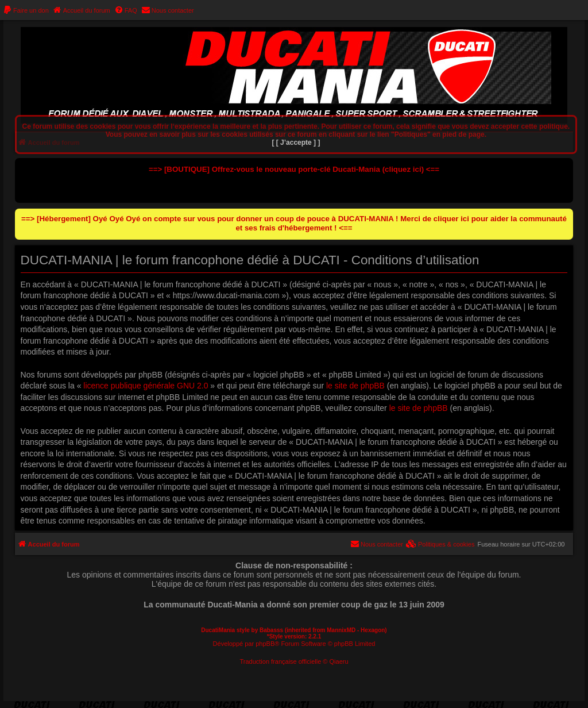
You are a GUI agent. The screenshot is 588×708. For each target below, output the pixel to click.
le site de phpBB (355, 386)
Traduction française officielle (280, 661)
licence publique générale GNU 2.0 (146, 386)
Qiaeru (339, 661)
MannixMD (341, 630)
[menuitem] (26, 10)
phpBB (265, 644)
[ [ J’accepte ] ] (296, 143)
